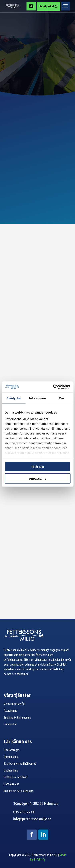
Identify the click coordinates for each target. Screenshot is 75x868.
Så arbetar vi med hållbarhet (20, 764)
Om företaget (12, 750)
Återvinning (10, 711)
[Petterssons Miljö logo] (12, 6)
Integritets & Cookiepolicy (19, 791)
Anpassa (38, 478)
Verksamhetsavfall (14, 704)
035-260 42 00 (24, 812)
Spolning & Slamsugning (17, 717)
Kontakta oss (11, 784)
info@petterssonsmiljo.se (32, 819)
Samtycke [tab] (13, 398)
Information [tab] (38, 398)
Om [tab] (61, 398)
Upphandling (11, 757)
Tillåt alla (38, 467)
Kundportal (48, 6)
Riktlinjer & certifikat (16, 777)
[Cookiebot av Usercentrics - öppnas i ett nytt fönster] (53, 387)
